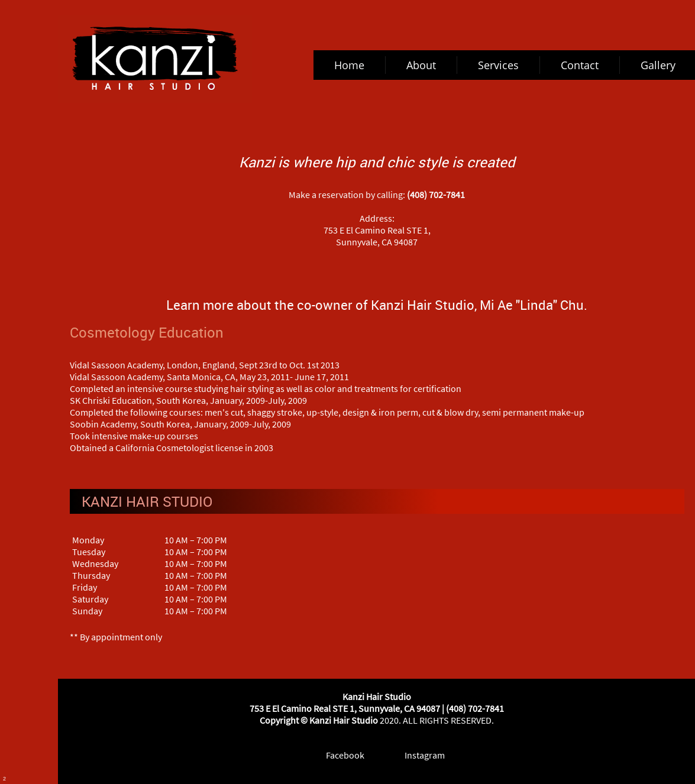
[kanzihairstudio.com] (155, 59)
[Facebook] (337, 755)
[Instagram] (416, 755)
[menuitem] (350, 65)
